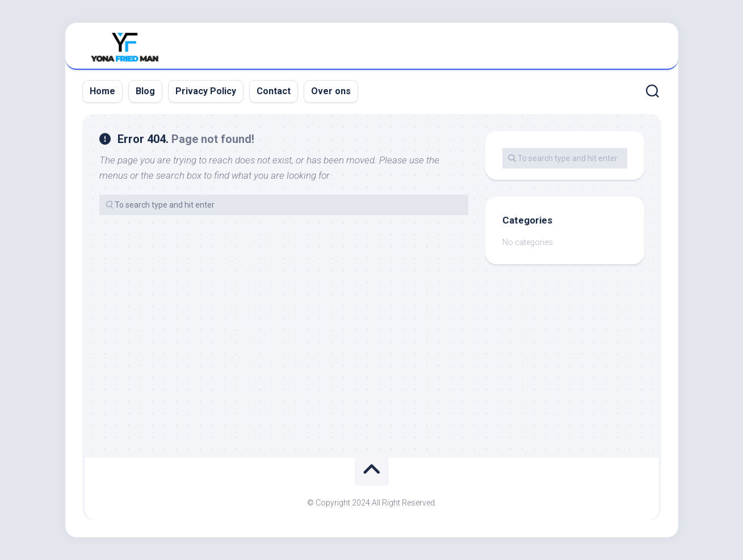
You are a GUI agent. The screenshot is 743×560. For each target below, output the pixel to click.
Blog (145, 91)
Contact (274, 91)
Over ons (331, 91)
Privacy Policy (206, 91)
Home (102, 91)
